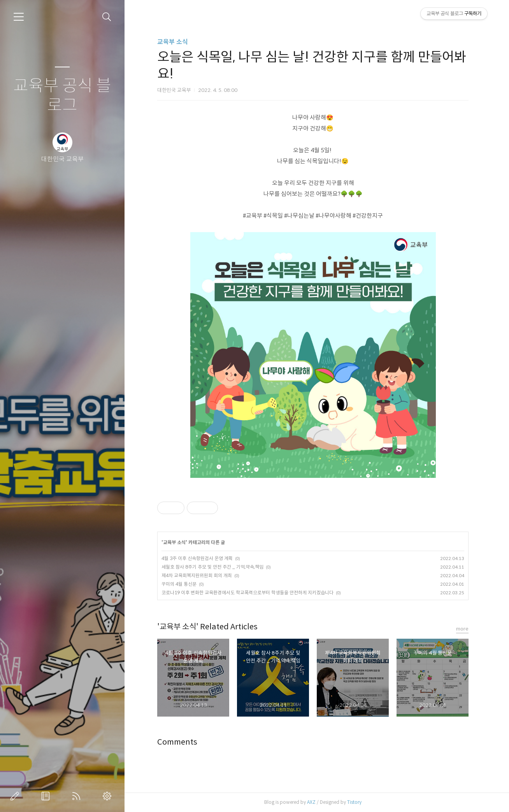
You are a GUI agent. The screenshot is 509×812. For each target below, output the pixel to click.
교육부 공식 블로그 (62, 96)
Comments (177, 742)
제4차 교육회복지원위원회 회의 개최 (197, 575)
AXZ (311, 802)
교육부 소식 (173, 42)
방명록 (47, 796)
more (462, 629)
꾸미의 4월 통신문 (179, 584)
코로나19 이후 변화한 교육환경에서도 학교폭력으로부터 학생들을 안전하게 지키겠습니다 (247, 593)
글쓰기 (16, 796)
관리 (109, 796)
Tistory (354, 802)
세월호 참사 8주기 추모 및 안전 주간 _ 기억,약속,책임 (212, 567)
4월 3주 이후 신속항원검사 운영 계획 (197, 558)
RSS (78, 796)
